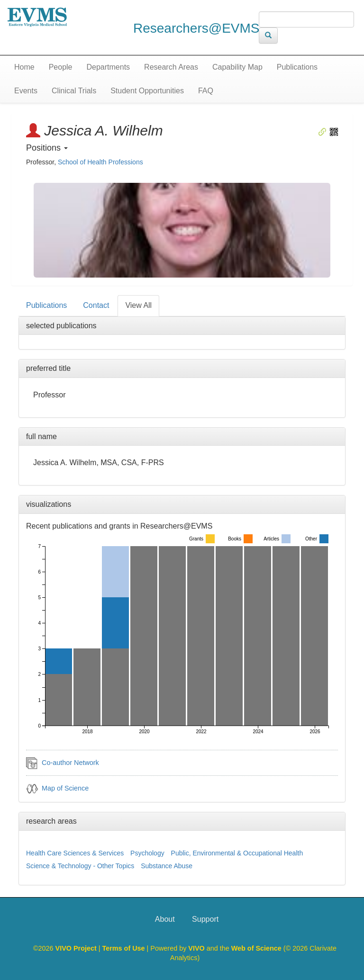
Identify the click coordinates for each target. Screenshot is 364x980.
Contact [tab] (96, 305)
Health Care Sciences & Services (75, 853)
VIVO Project (77, 948)
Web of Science (256, 948)
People (61, 67)
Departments (109, 67)
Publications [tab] (46, 305)
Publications (297, 67)
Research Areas (171, 67)
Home (24, 67)
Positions (47, 148)
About (165, 919)
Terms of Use (125, 948)
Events (26, 91)
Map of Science (65, 788)
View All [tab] (138, 305)
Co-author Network (70, 763)
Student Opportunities (147, 91)
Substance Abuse (167, 866)
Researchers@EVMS (196, 28)
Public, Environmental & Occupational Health (237, 853)
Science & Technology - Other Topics (80, 866)
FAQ (206, 91)
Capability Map (237, 67)
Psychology (147, 853)
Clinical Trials (74, 91)
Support (205, 919)
